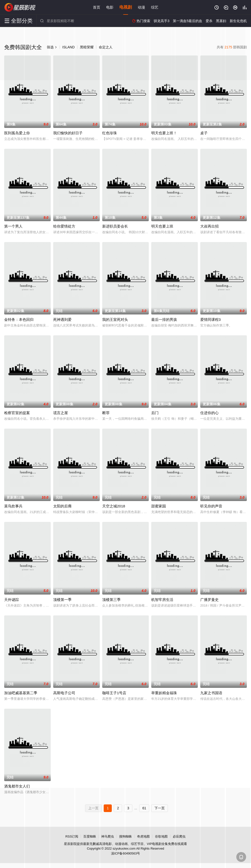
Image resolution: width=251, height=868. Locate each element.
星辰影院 (20, 7)
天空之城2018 (114, 506)
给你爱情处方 (64, 226)
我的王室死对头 (115, 319)
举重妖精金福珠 (164, 693)
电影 (110, 7)
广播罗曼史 (209, 600)
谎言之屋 (61, 413)
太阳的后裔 (62, 506)
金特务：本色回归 (19, 319)
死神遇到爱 (62, 319)
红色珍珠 (110, 133)
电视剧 (126, 7)
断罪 (106, 413)
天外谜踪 (12, 600)
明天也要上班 (162, 226)
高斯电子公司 (64, 693)
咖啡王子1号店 (114, 693)
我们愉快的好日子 (68, 133)
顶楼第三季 (111, 600)
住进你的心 (209, 413)
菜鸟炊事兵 (13, 506)
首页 (97, 7)
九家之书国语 (211, 693)
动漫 (141, 7)
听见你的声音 (211, 506)
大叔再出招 (209, 226)
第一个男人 (13, 226)
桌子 (204, 133)
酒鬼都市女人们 (17, 786)
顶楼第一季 (62, 600)
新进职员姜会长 (115, 226)
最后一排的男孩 (164, 319)
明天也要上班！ (164, 133)
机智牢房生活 (162, 600)
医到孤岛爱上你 (17, 133)
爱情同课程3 (210, 319)
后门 (155, 413)
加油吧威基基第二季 (21, 693)
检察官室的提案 (17, 413)
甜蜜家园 (159, 506)
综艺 (155, 7)
